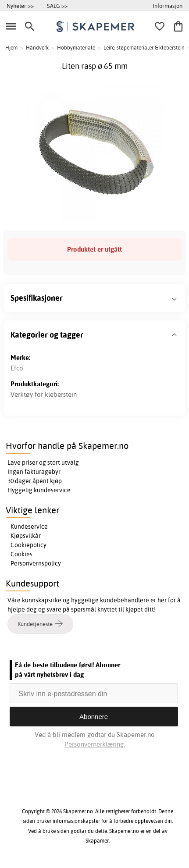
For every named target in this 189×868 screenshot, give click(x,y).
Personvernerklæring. (95, 744)
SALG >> (57, 6)
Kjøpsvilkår (26, 536)
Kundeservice (29, 526)
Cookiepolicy (29, 545)
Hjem (11, 48)
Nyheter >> (20, 6)
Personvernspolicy (36, 563)
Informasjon (168, 6)
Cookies (21, 554)
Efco (17, 368)
